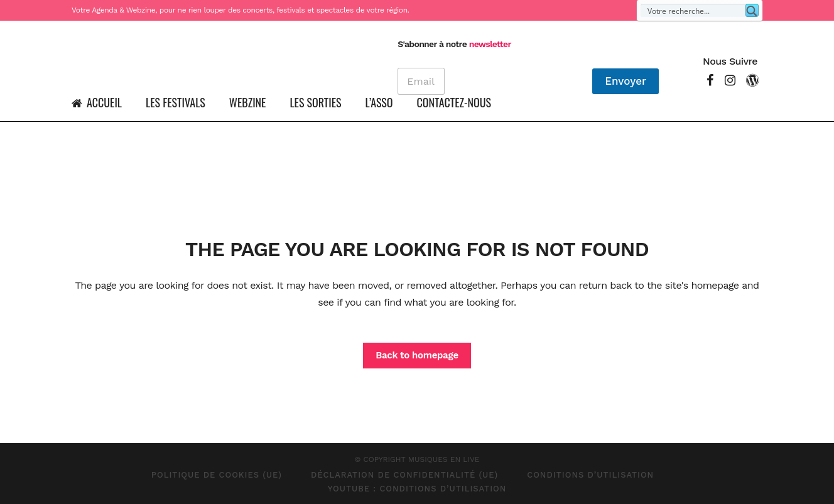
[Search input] (694, 10)
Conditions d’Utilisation (590, 475)
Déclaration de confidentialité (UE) (404, 475)
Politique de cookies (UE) (217, 475)
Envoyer (625, 81)
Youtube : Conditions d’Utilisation (417, 489)
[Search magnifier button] (752, 10)
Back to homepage (417, 355)
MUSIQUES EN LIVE (444, 459)
